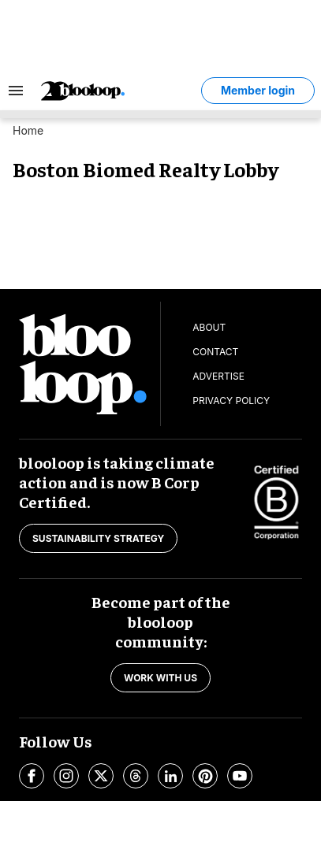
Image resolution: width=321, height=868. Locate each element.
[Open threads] (136, 776)
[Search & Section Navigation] (16, 91)
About (209, 327)
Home (28, 130)
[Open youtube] (240, 776)
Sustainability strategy (98, 538)
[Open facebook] (32, 776)
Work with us (160, 678)
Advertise (218, 376)
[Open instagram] (66, 776)
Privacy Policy (231, 401)
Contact (215, 352)
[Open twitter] (101, 776)
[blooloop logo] (119, 91)
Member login (258, 90)
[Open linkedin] (170, 776)
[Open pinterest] (205, 776)
